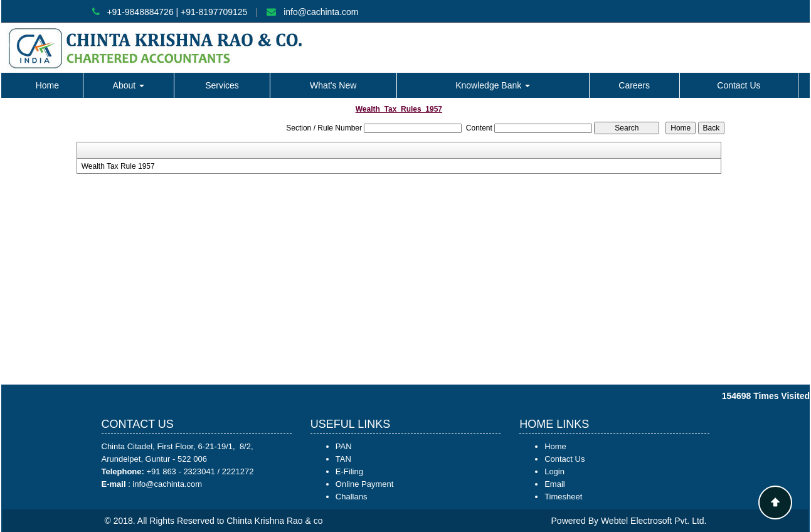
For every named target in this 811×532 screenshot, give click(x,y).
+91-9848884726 (140, 12)
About (129, 85)
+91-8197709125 (214, 12)
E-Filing (349, 471)
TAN (343, 459)
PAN (344, 446)
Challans (352, 497)
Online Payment (365, 484)
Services (222, 85)
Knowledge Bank (493, 85)
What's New (333, 85)
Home (47, 85)
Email (555, 484)
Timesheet (563, 497)
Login (554, 471)
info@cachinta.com (321, 12)
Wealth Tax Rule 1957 (118, 166)
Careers (634, 85)
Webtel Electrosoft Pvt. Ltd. (654, 521)
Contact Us (739, 85)
